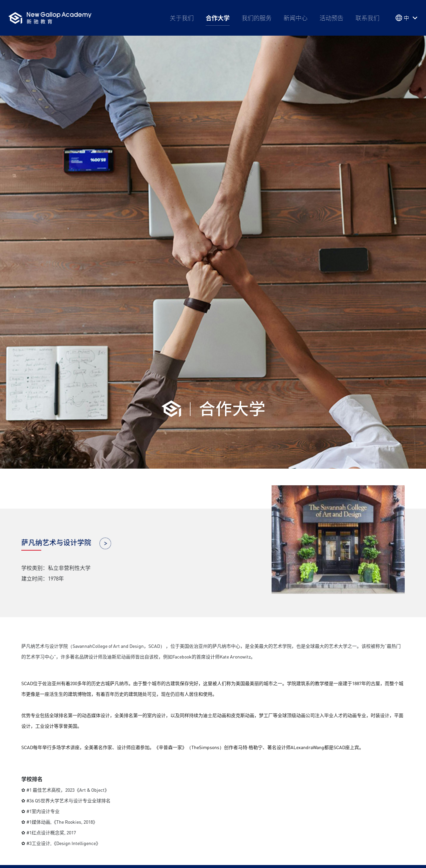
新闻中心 (296, 18)
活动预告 (331, 18)
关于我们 (182, 18)
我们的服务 (257, 18)
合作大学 (218, 18)
